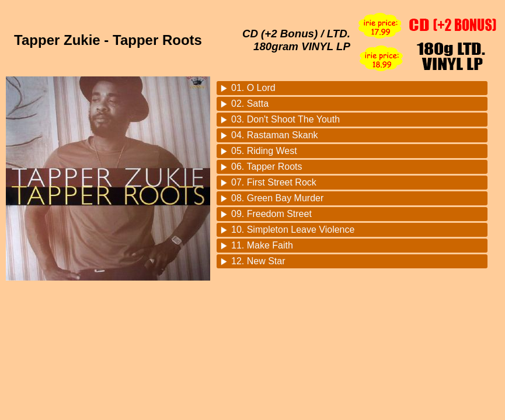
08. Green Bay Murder (277, 198)
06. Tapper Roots (267, 167)
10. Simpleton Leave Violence (293, 230)
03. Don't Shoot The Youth (285, 119)
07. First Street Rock (274, 182)
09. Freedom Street (271, 214)
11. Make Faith (262, 245)
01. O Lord (253, 88)
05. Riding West (264, 151)
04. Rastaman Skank (275, 135)
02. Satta (250, 104)
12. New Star (258, 261)
